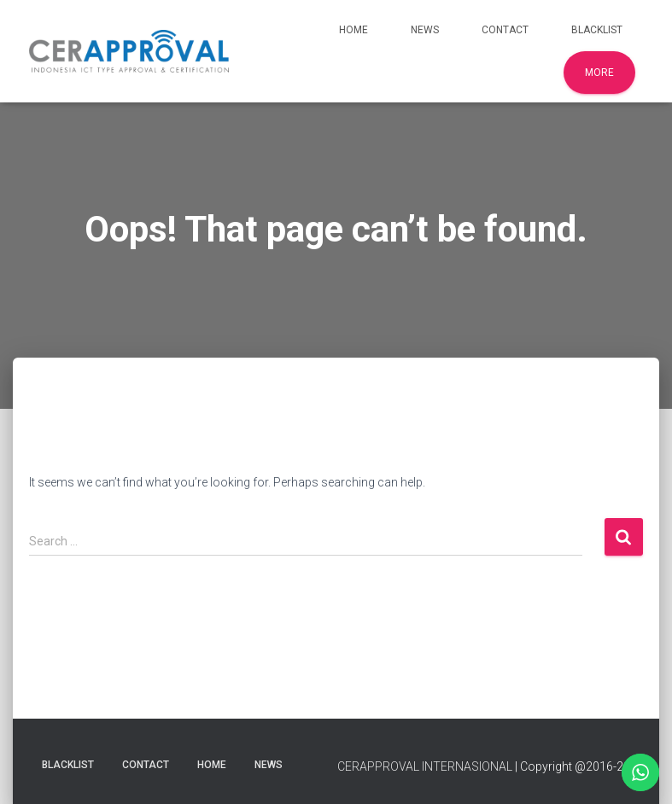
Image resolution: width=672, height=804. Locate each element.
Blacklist (597, 30)
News (425, 30)
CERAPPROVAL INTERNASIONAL (425, 766)
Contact (505, 30)
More (599, 73)
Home (354, 30)
